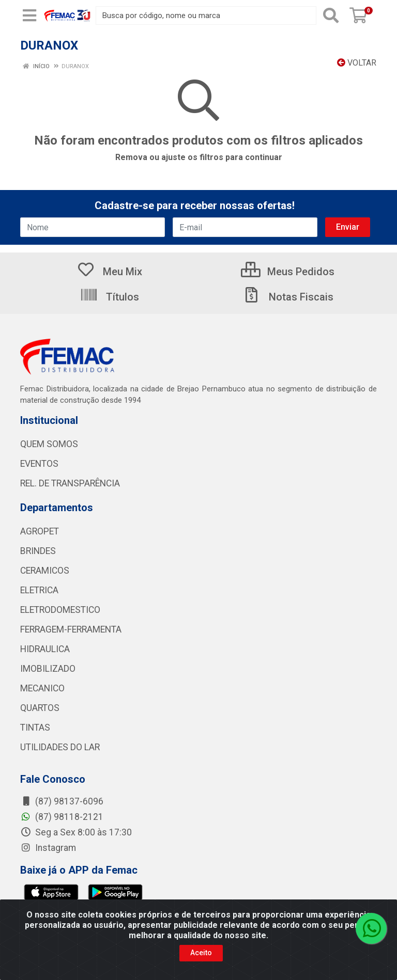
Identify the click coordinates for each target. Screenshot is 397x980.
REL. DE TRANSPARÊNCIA (70, 483)
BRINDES (38, 551)
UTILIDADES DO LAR (60, 747)
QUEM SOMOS (49, 444)
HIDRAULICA (45, 649)
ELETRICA (39, 590)
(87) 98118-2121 (62, 817)
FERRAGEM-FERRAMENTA (71, 629)
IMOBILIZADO (48, 669)
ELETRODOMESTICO (60, 610)
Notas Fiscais (288, 297)
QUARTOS (40, 708)
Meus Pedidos (288, 272)
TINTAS (35, 728)
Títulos (109, 297)
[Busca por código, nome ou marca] (206, 15)
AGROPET (40, 531)
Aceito (201, 953)
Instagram (48, 848)
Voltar (357, 63)
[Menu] (29, 15)
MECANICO (42, 688)
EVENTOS (39, 464)
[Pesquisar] (331, 15)
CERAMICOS (45, 571)
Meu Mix (109, 272)
